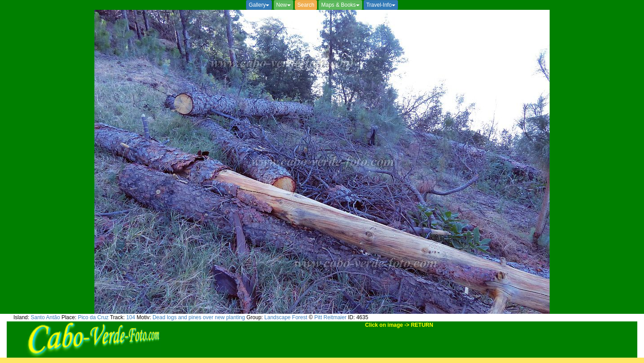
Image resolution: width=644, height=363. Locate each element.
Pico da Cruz (93, 317)
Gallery (259, 5)
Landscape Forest (286, 317)
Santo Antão (45, 317)
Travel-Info (381, 5)
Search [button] (306, 5)
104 (131, 317)
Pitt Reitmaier (330, 317)
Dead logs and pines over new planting (199, 317)
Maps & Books (340, 5)
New (284, 5)
